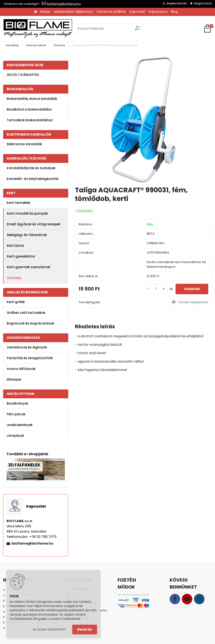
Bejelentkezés (177, 3)
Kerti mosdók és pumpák (27, 213)
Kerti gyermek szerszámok (29, 267)
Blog (174, 12)
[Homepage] (35, 12)
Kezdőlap (12, 45)
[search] (137, 30)
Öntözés (59, 45)
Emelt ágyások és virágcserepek (34, 224)
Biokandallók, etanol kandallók (32, 99)
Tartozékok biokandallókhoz (30, 120)
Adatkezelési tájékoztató (73, 12)
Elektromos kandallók (24, 144)
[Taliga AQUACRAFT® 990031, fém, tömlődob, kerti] (144, 119)
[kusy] (156, 289)
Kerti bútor (16, 246)
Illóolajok (14, 379)
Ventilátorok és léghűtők (27, 347)
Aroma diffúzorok (21, 369)
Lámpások (15, 436)
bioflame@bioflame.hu (64, 4)
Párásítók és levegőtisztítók (30, 358)
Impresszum (158, 12)
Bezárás (85, 629)
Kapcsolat (137, 12)
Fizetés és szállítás (111, 12)
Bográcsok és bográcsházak (30, 323)
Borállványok (17, 403)
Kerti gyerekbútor (21, 256)
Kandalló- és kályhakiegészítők (33, 179)
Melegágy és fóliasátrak (27, 235)
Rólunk (45, 12)
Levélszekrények (20, 425)
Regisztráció (203, 3)
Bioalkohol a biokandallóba (29, 109)
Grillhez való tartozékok (26, 313)
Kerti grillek (16, 302)
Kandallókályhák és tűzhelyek (31, 168)
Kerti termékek (36, 45)
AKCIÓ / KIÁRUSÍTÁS (23, 75)
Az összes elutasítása (49, 629)
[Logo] (38, 29)
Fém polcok (16, 414)
